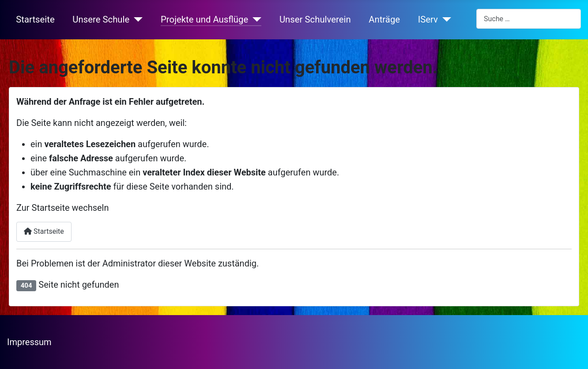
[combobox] (529, 19)
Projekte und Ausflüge (204, 19)
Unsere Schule (101, 19)
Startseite (35, 19)
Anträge (384, 19)
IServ (428, 19)
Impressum (29, 342)
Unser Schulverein (315, 19)
